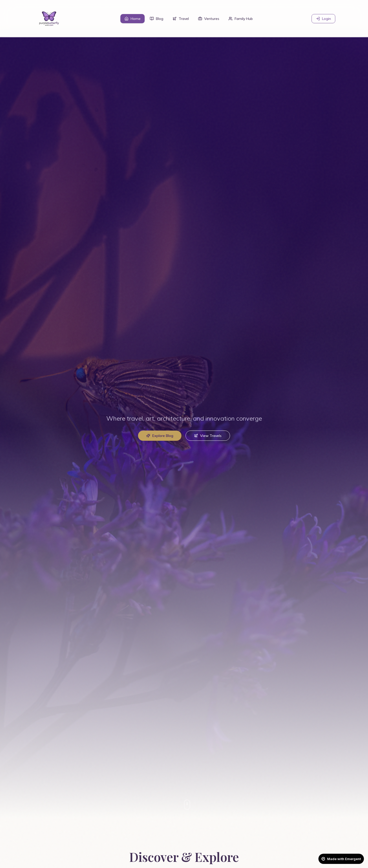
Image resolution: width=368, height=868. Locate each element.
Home (133, 19)
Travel (181, 19)
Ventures (209, 19)
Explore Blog (160, 436)
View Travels (208, 436)
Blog (157, 19)
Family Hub (241, 19)
